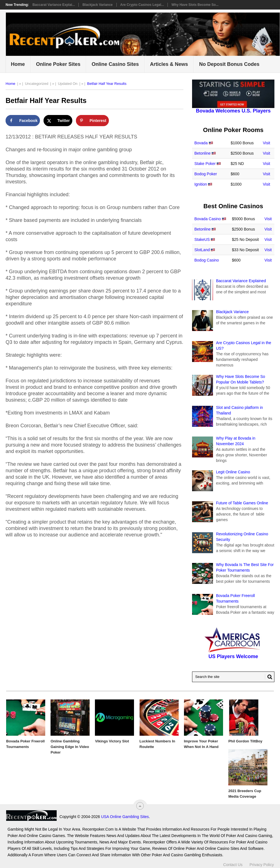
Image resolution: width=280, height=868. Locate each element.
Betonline (202, 153)
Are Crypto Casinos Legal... (142, 5)
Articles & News (169, 64)
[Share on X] (58, 121)
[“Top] (140, 806)
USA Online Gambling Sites (125, 817)
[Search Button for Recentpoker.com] (269, 677)
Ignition (201, 184)
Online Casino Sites (115, 64)
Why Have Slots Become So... (195, 5)
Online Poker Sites (58, 64)
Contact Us (233, 865)
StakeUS (202, 239)
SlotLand (202, 250)
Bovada (201, 143)
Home (18, 64)
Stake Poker (205, 164)
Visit (267, 143)
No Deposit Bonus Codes (229, 64)
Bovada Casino (208, 219)
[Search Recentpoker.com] (233, 677)
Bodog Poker (206, 174)
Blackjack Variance (97, 5)
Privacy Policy (262, 865)
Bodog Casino (207, 260)
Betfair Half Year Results (107, 84)
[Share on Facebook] (23, 121)
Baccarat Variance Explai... (54, 5)
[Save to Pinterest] (92, 121)
